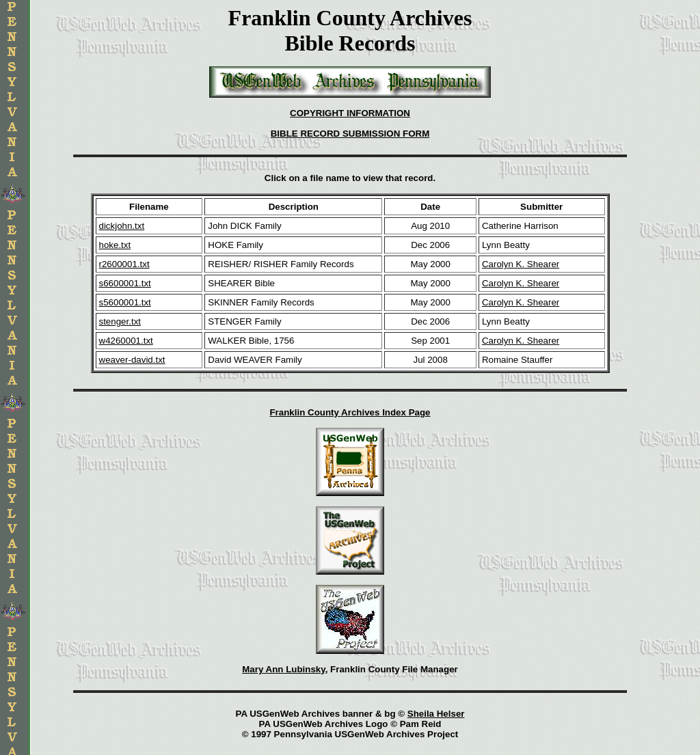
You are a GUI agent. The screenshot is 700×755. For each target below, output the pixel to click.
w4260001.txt (126, 341)
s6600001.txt (125, 283)
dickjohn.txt (122, 226)
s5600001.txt (125, 302)
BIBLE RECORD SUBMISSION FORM (350, 134)
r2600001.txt (124, 264)
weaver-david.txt (132, 360)
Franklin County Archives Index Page (350, 412)
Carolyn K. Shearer (521, 264)
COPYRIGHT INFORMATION (350, 113)
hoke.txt (115, 245)
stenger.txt (120, 321)
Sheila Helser (436, 714)
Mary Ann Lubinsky (283, 669)
